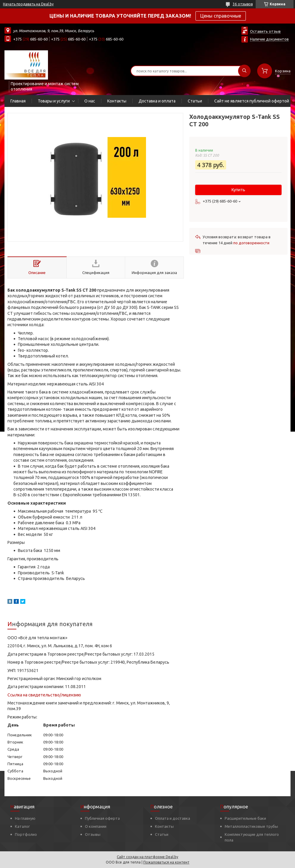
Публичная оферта (102, 818)
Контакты (117, 101)
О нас (90, 101)
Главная (18, 101)
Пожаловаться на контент (166, 862)
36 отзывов (243, 4)
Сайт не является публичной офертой (252, 101)
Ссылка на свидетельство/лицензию (44, 695)
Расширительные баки (245, 818)
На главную (25, 818)
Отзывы (93, 834)
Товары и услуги (54, 101)
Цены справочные (221, 16)
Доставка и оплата (157, 101)
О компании (96, 826)
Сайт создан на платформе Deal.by (147, 857)
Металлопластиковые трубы (251, 826)
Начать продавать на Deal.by (28, 4)
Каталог (22, 826)
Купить (238, 190)
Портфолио (26, 834)
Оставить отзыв (265, 31)
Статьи (195, 101)
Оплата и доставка (173, 818)
